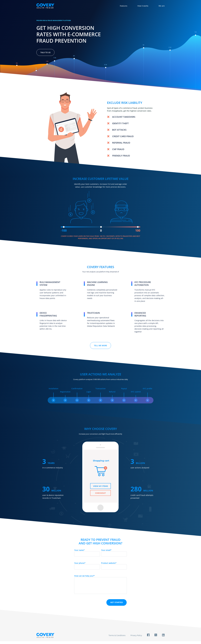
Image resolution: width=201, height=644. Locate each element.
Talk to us (45, 52)
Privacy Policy (136, 638)
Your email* (106, 550)
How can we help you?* (84, 576)
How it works (143, 6)
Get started (117, 605)
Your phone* (80, 563)
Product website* (109, 563)
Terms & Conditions (117, 638)
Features (123, 6)
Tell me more (100, 345)
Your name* (79, 550)
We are (162, 6)
